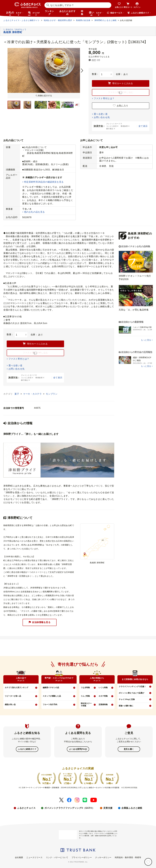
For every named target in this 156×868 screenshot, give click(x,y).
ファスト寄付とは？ (104, 98)
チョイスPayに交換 (127, 699)
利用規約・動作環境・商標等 (128, 857)
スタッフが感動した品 (52, 696)
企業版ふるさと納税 (132, 808)
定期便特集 (103, 704)
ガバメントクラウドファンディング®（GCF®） (69, 808)
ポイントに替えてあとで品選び (131, 693)
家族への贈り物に (126, 706)
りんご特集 (85, 696)
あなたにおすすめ (67, 13)
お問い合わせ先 (102, 117)
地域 (34, 13)
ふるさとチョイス (26, 808)
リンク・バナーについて (57, 857)
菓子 (17, 394)
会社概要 (19, 857)
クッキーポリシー (103, 857)
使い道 (96, 13)
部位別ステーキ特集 (86, 705)
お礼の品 (15, 13)
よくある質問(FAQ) (78, 749)
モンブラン (52, 394)
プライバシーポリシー (82, 857)
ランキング (49, 13)
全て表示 (143, 126)
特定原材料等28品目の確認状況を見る (44, 182)
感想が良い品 (10, 704)
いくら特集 (103, 688)
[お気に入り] (148, 862)
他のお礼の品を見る (34, 212)
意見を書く (129, 749)
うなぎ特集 (85, 688)
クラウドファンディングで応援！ (132, 687)
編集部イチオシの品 (51, 688)
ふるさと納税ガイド (27, 749)
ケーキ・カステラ (33, 394)
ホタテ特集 (103, 696)
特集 (82, 13)
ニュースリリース (34, 857)
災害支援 (108, 808)
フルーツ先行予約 (50, 704)
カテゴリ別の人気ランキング (17, 688)
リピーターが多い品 (13, 696)
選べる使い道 (101, 114)
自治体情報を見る (40, 622)
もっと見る (146, 340)
